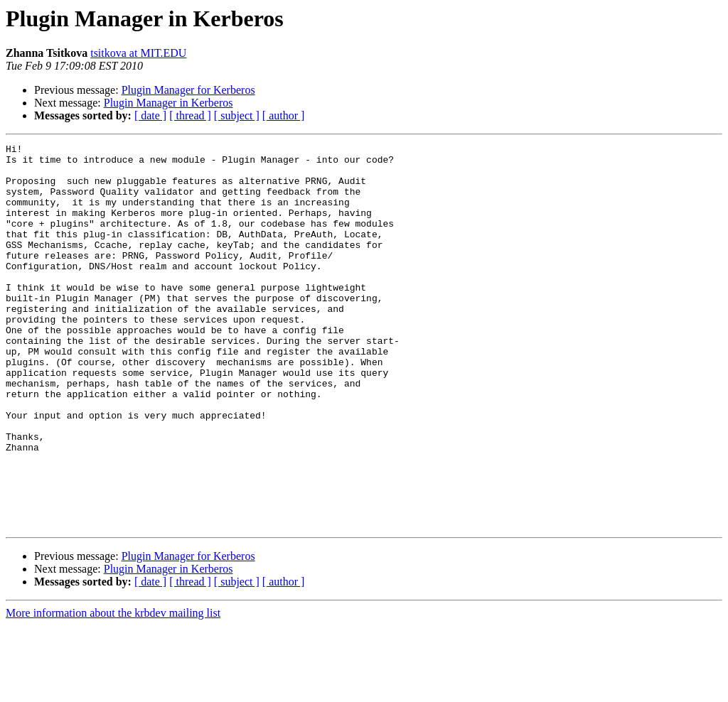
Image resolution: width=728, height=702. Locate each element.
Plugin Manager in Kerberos (168, 103)
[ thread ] (190, 115)
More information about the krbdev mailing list (113, 690)
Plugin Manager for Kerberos (188, 90)
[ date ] (150, 115)
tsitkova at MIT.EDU (138, 53)
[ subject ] (237, 115)
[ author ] (284, 115)
